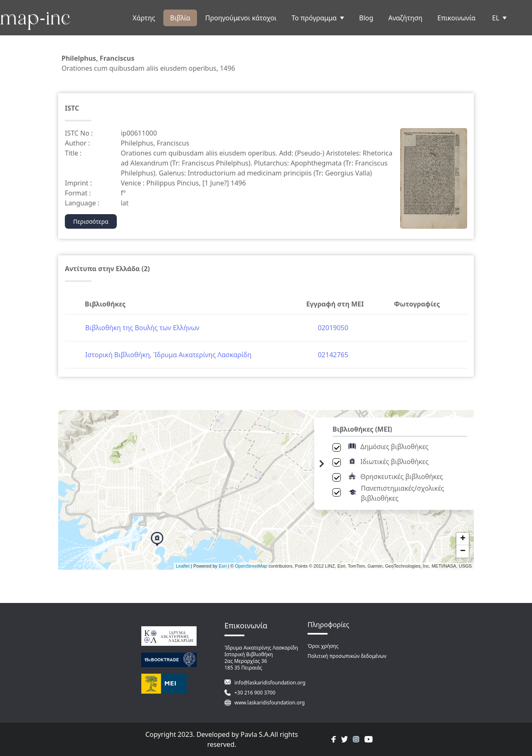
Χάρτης (144, 18)
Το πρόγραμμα (318, 18)
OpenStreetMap (251, 566)
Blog (366, 18)
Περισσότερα (91, 221)
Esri (223, 566)
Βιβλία (180, 18)
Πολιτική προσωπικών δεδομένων (347, 656)
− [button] (463, 551)
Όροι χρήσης (323, 646)
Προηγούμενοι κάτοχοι (241, 18)
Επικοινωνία (456, 18)
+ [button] (463, 539)
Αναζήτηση (405, 18)
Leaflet (183, 566)
